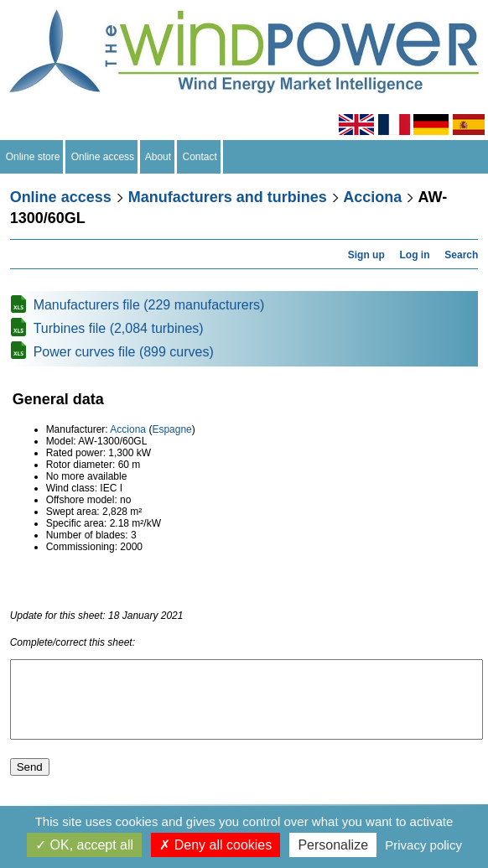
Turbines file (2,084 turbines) (119, 328)
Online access (103, 157)
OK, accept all (84, 845)
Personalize (333, 845)
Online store (33, 157)
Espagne (171, 429)
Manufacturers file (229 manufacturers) (149, 305)
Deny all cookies (215, 845)
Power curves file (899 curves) (124, 352)
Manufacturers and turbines (228, 197)
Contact (200, 157)
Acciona (372, 197)
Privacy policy (423, 845)
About (158, 157)
